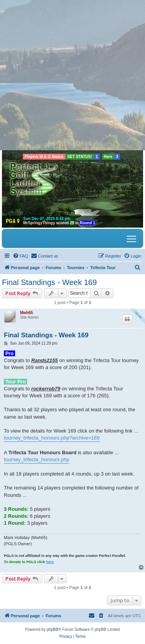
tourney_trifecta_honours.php (37, 459)
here (50, 562)
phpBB (53, 629)
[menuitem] (20, 256)
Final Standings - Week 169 (49, 282)
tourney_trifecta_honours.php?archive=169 (52, 438)
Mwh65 (26, 313)
